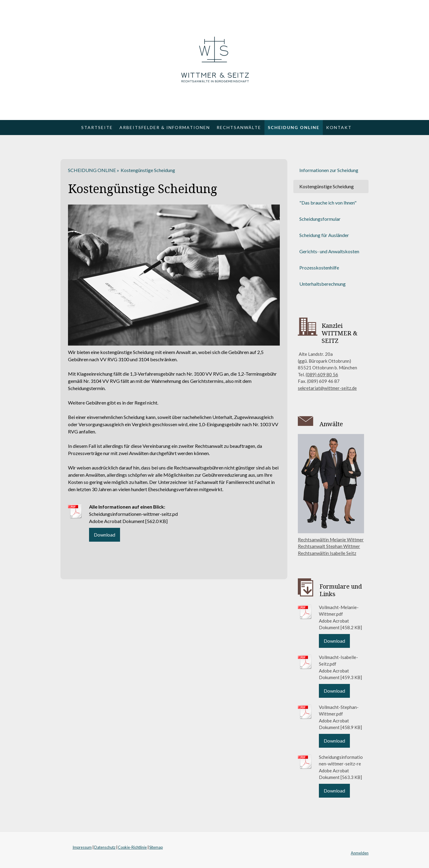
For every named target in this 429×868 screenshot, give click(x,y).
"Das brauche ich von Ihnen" (328, 203)
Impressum (82, 847)
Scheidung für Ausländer (324, 235)
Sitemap (156, 847)
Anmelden (360, 853)
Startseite (97, 127)
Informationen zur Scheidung (329, 170)
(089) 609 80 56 (322, 374)
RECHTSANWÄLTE (239, 127)
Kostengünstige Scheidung (327, 186)
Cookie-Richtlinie (132, 847)
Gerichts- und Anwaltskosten (329, 251)
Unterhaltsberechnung (323, 284)
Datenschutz (105, 847)
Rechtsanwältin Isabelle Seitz (327, 553)
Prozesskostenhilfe (319, 268)
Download (105, 535)
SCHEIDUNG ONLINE (294, 127)
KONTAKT (339, 127)
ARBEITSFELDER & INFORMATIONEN (165, 127)
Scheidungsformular (320, 219)
